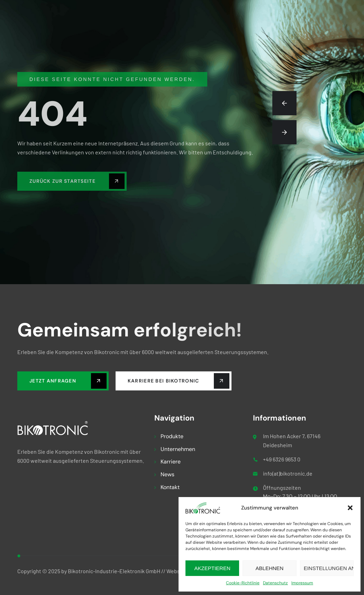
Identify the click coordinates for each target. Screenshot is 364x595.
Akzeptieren (212, 568)
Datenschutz (275, 583)
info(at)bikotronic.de (288, 473)
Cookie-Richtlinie (243, 583)
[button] (350, 508)
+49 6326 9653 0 (282, 459)
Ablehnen (270, 568)
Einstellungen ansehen (329, 568)
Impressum (302, 583)
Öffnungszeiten (282, 488)
